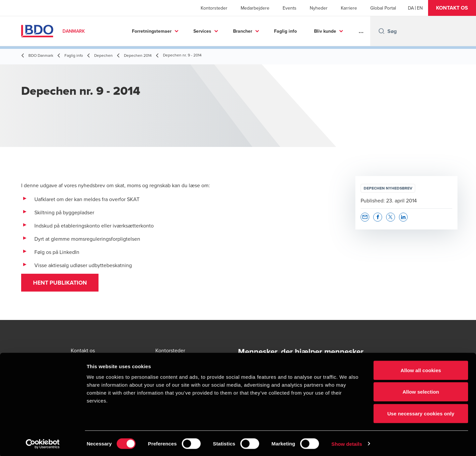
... (361, 31)
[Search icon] (381, 31)
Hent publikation (62, 284)
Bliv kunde (325, 31)
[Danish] (411, 8)
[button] (452, 8)
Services (202, 31)
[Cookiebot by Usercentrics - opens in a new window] (43, 443)
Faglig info (285, 31)
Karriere (349, 8)
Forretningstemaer (152, 31)
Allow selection (421, 391)
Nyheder (319, 8)
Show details (347, 443)
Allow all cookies (421, 369)
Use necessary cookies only (421, 413)
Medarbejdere (255, 8)
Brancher (243, 31)
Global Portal (383, 8)
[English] (420, 8)
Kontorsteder (214, 8)
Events (290, 8)
